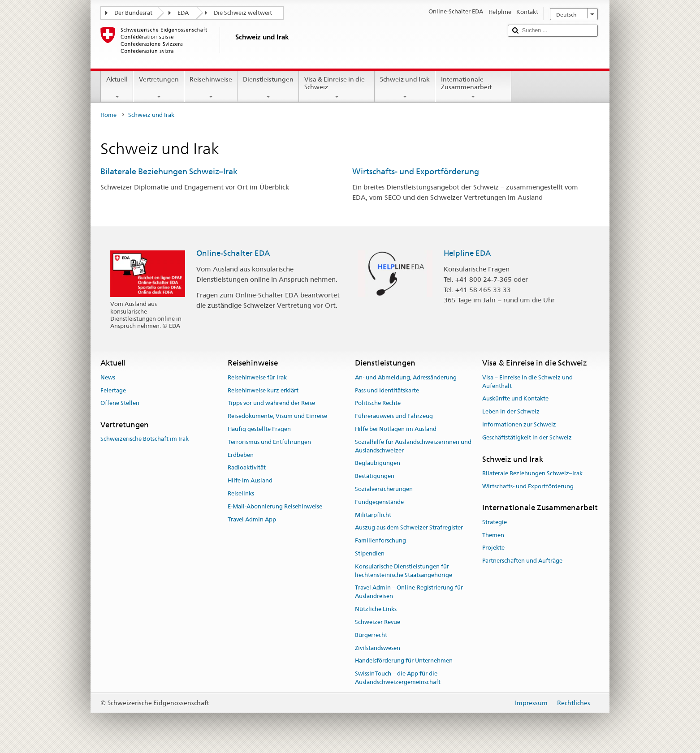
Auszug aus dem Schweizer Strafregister (409, 528)
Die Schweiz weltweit (243, 13)
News (108, 377)
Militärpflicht (373, 515)
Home (108, 115)
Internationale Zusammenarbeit (473, 88)
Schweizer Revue (378, 622)
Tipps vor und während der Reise (271, 403)
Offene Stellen (120, 403)
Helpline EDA (467, 253)
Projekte (493, 548)
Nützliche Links (376, 609)
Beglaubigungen (378, 463)
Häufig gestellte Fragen (259, 429)
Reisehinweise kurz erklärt (263, 390)
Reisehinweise (211, 88)
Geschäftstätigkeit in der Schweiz (527, 437)
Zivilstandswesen (378, 648)
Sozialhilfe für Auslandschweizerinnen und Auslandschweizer (413, 446)
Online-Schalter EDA (233, 253)
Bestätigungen (375, 476)
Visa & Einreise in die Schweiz (337, 88)
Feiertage (113, 390)
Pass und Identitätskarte (387, 390)
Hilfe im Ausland (250, 480)
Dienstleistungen (268, 88)
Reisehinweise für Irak (257, 377)
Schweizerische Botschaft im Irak (145, 439)
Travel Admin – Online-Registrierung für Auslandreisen (409, 592)
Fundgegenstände (379, 502)
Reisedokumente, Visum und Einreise (277, 416)
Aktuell (117, 88)
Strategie (495, 522)
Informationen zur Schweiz (519, 424)
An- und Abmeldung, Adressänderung (406, 377)
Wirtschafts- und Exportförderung (416, 171)
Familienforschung (380, 541)
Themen (493, 535)
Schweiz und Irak (405, 88)
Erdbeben (241, 455)
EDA (183, 13)
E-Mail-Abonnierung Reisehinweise (275, 506)
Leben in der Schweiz (511, 411)
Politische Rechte (378, 403)
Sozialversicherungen (384, 489)
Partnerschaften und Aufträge (522, 561)
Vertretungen (158, 88)
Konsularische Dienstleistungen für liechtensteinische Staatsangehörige (404, 571)
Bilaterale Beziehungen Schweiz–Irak (169, 171)
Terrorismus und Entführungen (269, 442)
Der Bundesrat (133, 13)
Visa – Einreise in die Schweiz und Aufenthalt (527, 382)
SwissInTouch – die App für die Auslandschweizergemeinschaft (398, 678)
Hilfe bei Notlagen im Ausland (396, 429)
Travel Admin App (252, 519)
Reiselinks (241, 493)
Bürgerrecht (371, 635)
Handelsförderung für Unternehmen (404, 661)
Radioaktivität (247, 468)
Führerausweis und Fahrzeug (394, 416)
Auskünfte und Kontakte (515, 399)
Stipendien (370, 553)
